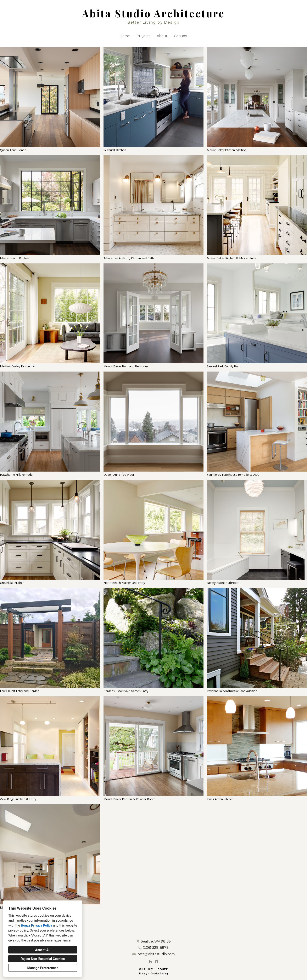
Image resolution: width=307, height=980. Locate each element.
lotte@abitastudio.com (156, 954)
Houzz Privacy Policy (36, 925)
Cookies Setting (159, 974)
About (162, 36)
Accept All (43, 950)
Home (125, 36)
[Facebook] (157, 962)
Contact (181, 36)
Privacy (143, 974)
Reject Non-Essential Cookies (43, 959)
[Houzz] (150, 962)
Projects (143, 36)
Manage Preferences (43, 968)
